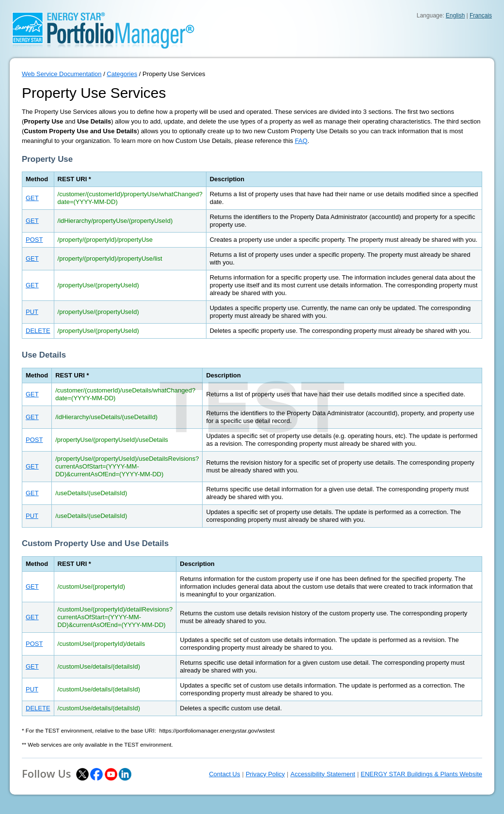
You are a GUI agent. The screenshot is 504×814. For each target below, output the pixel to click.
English (455, 16)
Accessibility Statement (323, 774)
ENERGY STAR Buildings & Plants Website (421, 774)
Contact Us (224, 774)
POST (34, 240)
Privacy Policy (265, 774)
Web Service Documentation (62, 74)
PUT (32, 312)
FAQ (301, 141)
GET (32, 198)
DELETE (38, 331)
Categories (122, 74)
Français (481, 16)
